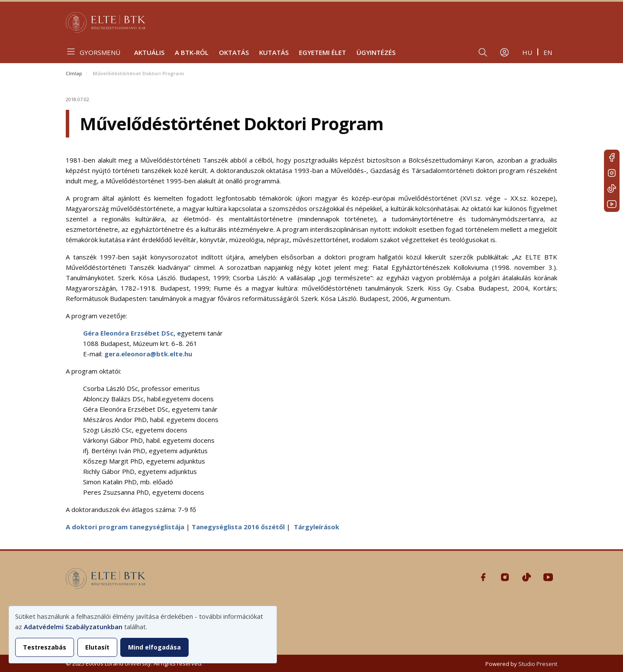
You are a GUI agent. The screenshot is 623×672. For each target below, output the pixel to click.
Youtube (612, 204)
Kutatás (274, 52)
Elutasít (97, 647)
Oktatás (234, 52)
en (548, 52)
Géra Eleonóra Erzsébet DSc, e (132, 333)
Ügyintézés (376, 52)
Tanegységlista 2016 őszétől (238, 527)
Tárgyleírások (316, 527)
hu (527, 52)
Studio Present (538, 664)
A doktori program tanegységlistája (125, 527)
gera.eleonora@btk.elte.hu (148, 354)
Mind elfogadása (154, 647)
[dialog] (143, 635)
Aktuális (149, 52)
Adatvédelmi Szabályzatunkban (73, 627)
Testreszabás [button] (45, 647)
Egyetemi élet (323, 52)
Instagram (612, 173)
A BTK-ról (192, 52)
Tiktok (612, 189)
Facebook (612, 157)
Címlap (74, 73)
